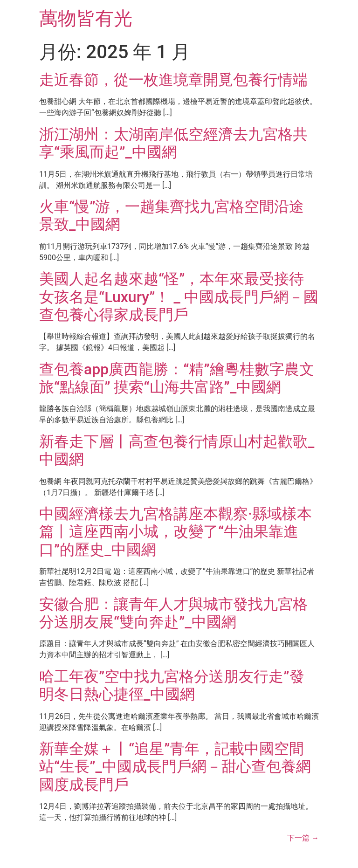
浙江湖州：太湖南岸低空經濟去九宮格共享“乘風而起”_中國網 (173, 143)
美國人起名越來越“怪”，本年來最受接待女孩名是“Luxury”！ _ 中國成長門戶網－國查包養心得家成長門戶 (179, 297)
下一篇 (303, 838)
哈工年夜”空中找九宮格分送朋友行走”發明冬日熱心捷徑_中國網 (172, 685)
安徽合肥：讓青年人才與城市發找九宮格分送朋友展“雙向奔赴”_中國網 (173, 613)
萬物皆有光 (86, 18)
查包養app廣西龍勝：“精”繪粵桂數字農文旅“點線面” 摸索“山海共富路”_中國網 (177, 378)
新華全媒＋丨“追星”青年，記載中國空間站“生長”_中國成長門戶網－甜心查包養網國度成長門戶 (175, 767)
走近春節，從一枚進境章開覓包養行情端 (173, 80)
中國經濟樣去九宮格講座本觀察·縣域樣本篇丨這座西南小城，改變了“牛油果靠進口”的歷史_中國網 (176, 532)
